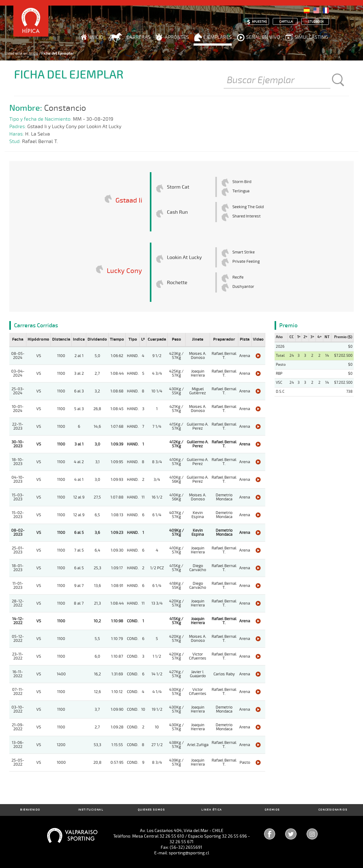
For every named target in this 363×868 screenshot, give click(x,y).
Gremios (272, 810)
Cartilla (286, 22)
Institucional (91, 810)
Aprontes (177, 37)
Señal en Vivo (263, 37)
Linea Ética (212, 810)
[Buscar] (277, 81)
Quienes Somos (151, 810)
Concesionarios (333, 810)
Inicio (97, 37)
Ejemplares (217, 37)
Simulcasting (311, 37)
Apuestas (259, 22)
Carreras (139, 37)
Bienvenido (30, 810)
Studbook (316, 22)
